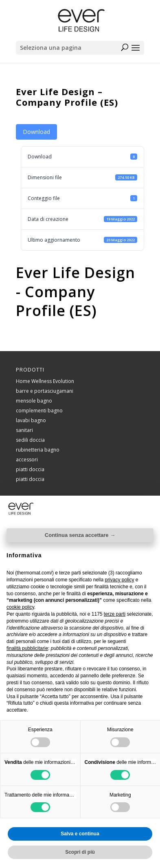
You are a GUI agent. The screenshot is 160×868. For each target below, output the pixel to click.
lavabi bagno (31, 420)
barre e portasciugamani (45, 391)
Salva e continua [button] (80, 834)
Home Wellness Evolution (45, 381)
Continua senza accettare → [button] (80, 535)
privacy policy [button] (119, 580)
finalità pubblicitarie (27, 648)
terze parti (115, 614)
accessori (27, 460)
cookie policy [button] (20, 607)
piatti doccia (30, 469)
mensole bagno (34, 401)
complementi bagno (39, 411)
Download (36, 132)
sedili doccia (30, 440)
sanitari (24, 430)
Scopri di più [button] (80, 852)
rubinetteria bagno (38, 450)
